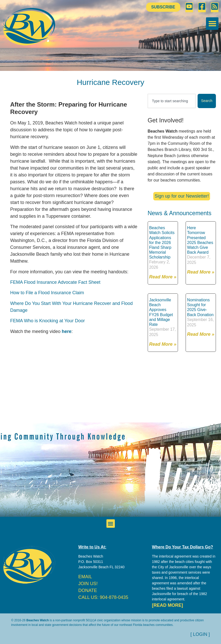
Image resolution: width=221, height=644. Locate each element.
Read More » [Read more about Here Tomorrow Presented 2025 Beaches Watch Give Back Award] (201, 272)
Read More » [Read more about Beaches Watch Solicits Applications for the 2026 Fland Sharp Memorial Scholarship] (163, 277)
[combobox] (172, 101)
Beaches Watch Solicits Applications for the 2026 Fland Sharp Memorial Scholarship (162, 242)
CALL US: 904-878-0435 (103, 597)
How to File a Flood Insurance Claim (47, 293)
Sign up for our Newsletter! (182, 196)
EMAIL (85, 577)
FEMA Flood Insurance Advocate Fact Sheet (55, 282)
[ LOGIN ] (200, 634)
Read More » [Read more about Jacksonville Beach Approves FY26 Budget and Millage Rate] (163, 344)
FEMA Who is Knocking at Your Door (47, 321)
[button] (212, 24)
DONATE (88, 590)
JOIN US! (88, 584)
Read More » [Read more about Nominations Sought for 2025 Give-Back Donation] (201, 334)
